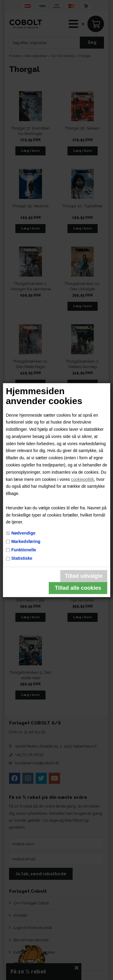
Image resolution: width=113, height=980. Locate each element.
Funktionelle (24, 550)
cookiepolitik (83, 479)
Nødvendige (23, 533)
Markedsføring (26, 541)
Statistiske (22, 559)
